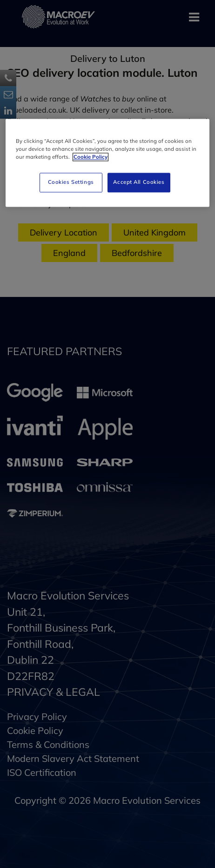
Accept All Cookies (139, 182)
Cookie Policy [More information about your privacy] (91, 157)
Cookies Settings (71, 182)
